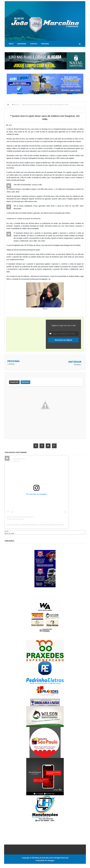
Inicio (11, 44)
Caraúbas (8, 536)
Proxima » (78, 364)
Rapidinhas (22, 44)
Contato (34, 44)
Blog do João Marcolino (45, 858)
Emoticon (25, 382)
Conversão (14, 382)
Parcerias (45, 44)
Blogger (51, 861)
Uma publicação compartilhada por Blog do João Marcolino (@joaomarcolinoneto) (36, 525)
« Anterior (11, 364)
